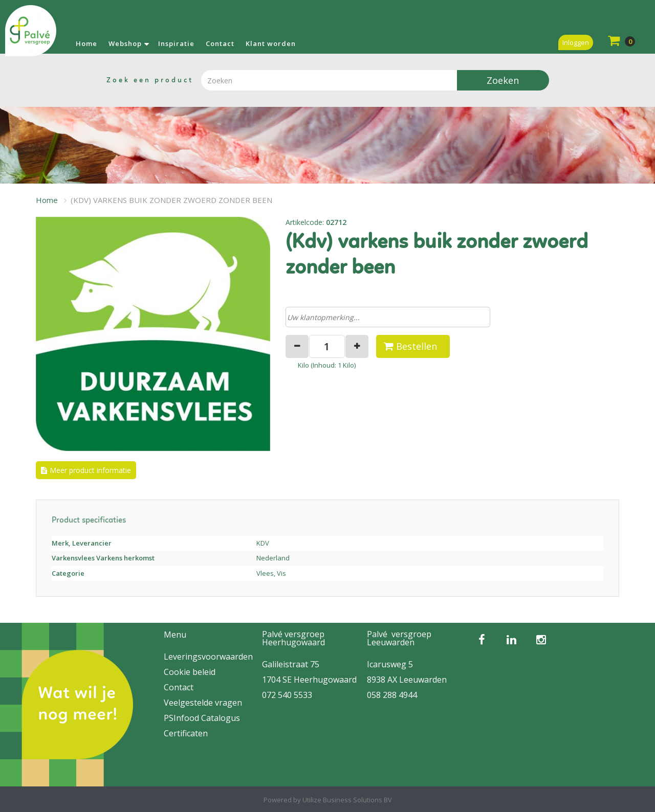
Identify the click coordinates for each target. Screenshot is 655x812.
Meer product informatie (90, 470)
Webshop (125, 43)
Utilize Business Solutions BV (347, 800)
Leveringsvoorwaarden (208, 657)
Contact (220, 43)
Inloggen (576, 42)
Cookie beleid (190, 672)
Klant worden (271, 43)
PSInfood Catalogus (202, 718)
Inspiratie (176, 43)
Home (86, 43)
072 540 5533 (287, 695)
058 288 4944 (392, 695)
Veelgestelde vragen (203, 703)
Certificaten (186, 733)
